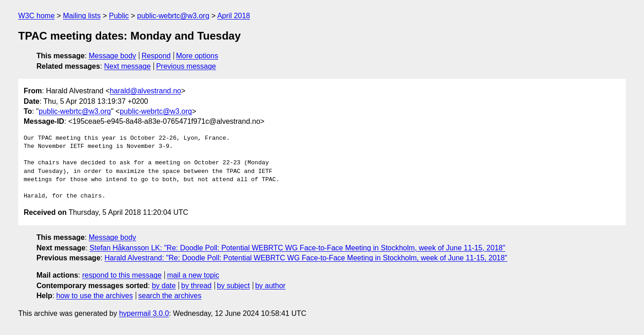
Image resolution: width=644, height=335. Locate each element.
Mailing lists (82, 16)
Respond (156, 56)
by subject (233, 286)
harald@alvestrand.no (146, 91)
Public (119, 16)
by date (164, 286)
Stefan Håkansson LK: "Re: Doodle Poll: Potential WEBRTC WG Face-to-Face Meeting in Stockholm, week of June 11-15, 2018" (298, 248)
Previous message (186, 66)
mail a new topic (193, 275)
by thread (197, 286)
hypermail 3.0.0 (144, 313)
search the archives (170, 296)
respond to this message (122, 275)
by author (270, 286)
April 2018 (234, 16)
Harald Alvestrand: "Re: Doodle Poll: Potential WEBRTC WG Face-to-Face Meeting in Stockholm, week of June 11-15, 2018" (306, 258)
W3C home (36, 16)
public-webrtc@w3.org (173, 16)
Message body (112, 56)
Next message (128, 66)
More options (197, 56)
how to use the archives (95, 296)
